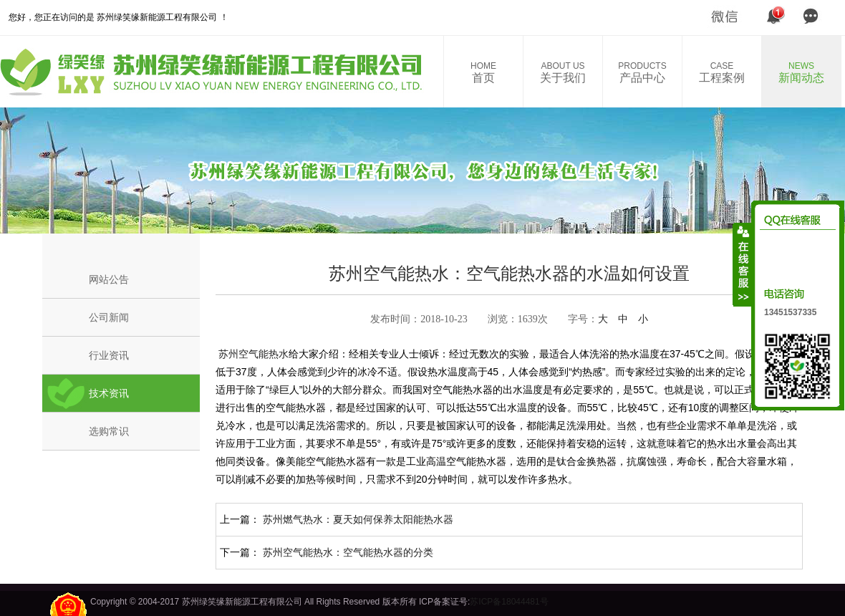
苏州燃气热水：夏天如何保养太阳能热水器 (358, 519)
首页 (483, 72)
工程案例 (722, 72)
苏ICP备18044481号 (509, 602)
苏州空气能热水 (252, 354)
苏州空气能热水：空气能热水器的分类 (348, 552)
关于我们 (563, 72)
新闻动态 (801, 72)
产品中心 (642, 72)
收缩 (743, 264)
